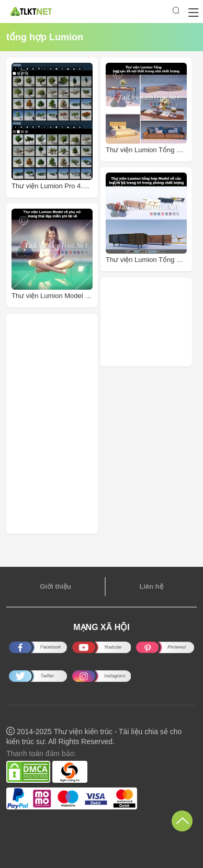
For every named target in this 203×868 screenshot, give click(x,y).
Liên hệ (151, 586)
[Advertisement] (154, 322)
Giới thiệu (55, 586)
